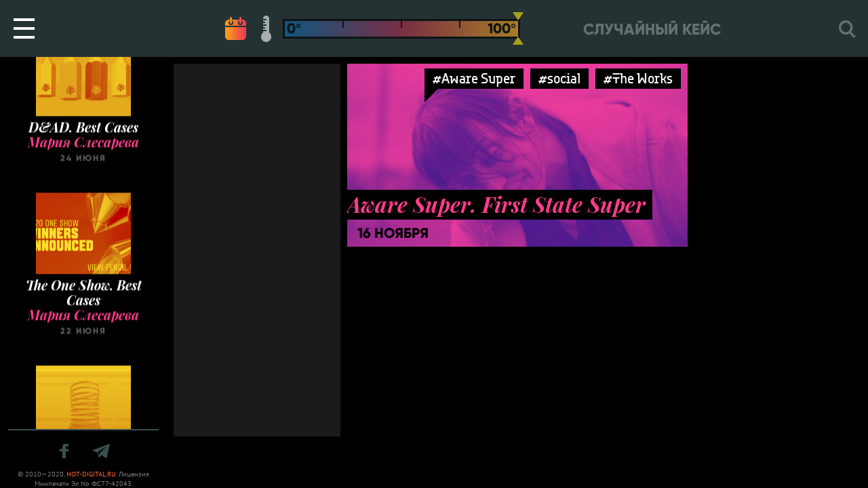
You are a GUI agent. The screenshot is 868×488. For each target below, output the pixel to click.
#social (559, 78)
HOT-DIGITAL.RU (91, 474)
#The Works (638, 78)
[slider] (518, 28)
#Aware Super (474, 78)
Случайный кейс (652, 29)
